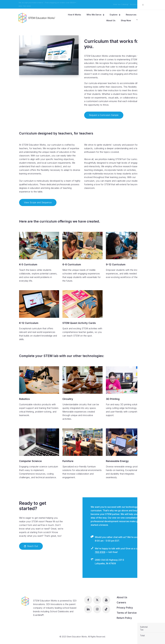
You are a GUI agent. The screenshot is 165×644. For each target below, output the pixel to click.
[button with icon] (88, 600)
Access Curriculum (139, 4)
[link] (39, 246)
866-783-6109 (24, 6)
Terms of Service (127, 613)
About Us (122, 597)
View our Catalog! (121, 4)
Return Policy (124, 618)
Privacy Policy (125, 608)
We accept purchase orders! (31, 2)
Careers (121, 603)
